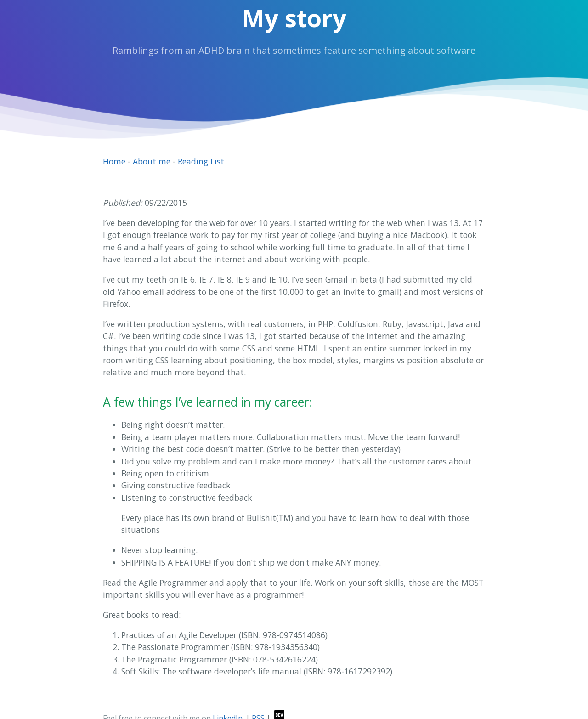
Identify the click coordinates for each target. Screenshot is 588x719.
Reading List (201, 161)
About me (152, 161)
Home (114, 161)
